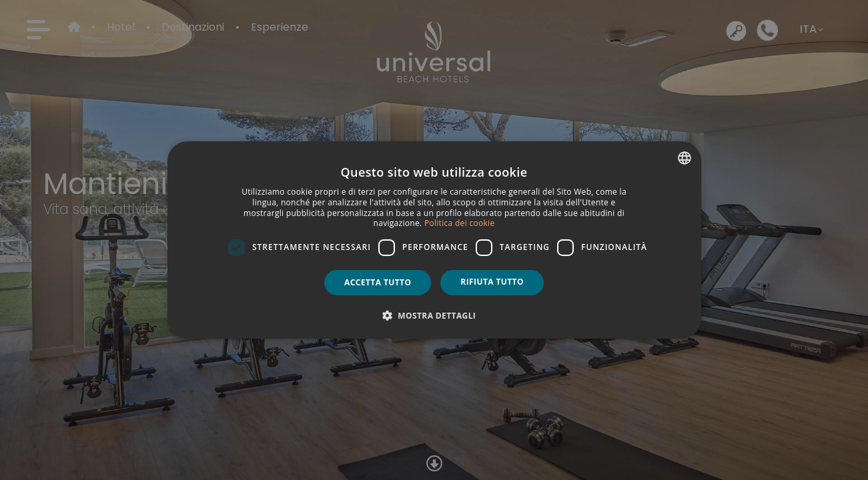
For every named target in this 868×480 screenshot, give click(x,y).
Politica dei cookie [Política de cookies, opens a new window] (460, 223)
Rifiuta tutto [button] (492, 282)
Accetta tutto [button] (378, 282)
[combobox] (685, 158)
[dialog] (434, 240)
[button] (434, 315)
